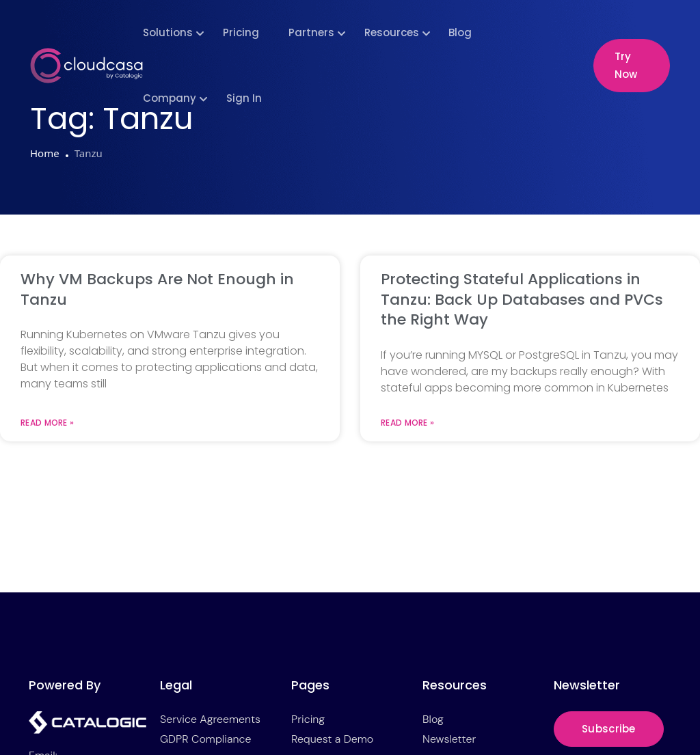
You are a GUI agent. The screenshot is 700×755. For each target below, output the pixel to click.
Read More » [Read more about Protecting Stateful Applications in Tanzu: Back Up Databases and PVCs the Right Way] (407, 423)
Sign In (244, 98)
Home (45, 153)
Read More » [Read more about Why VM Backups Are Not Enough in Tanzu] (47, 423)
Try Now (626, 65)
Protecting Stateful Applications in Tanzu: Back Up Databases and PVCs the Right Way (522, 299)
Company (170, 98)
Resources (392, 32)
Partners (311, 32)
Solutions (168, 32)
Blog (460, 32)
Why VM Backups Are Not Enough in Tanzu (157, 289)
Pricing (241, 32)
